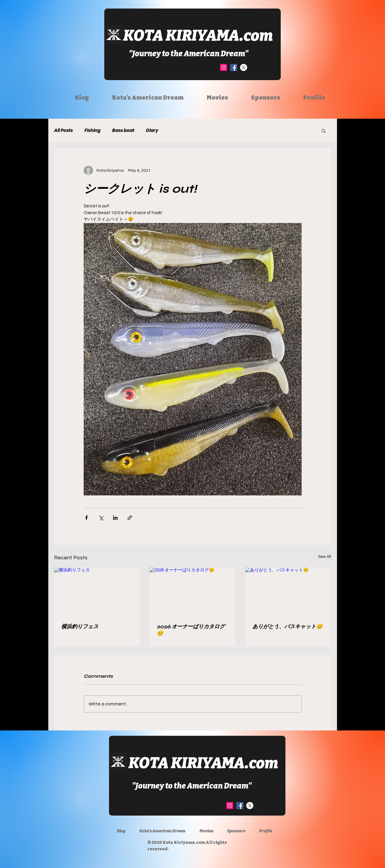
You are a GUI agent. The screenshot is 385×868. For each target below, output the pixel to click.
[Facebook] (234, 67)
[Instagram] (224, 67)
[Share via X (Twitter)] (101, 518)
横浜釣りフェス (80, 626)
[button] (324, 130)
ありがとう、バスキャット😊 (287, 626)
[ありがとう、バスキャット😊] (288, 592)
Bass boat (123, 130)
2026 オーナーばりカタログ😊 (191, 630)
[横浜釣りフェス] (97, 592)
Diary (152, 130)
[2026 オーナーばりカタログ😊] (192, 592)
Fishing (92, 130)
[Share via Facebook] (86, 518)
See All (325, 557)
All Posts (63, 130)
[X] (244, 67)
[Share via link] (130, 518)
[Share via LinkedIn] (115, 518)
